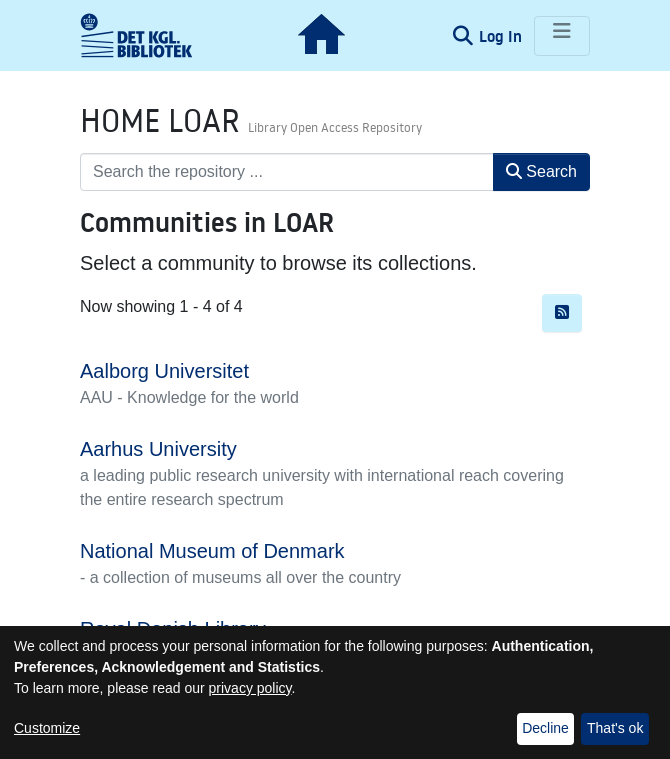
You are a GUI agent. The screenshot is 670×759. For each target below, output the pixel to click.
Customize (47, 728)
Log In (502, 36)
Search (541, 171)
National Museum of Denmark (212, 551)
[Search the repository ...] (287, 172)
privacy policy (250, 688)
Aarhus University (158, 449)
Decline (545, 728)
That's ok (615, 728)
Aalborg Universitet (164, 371)
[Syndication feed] (562, 313)
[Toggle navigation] (562, 36)
